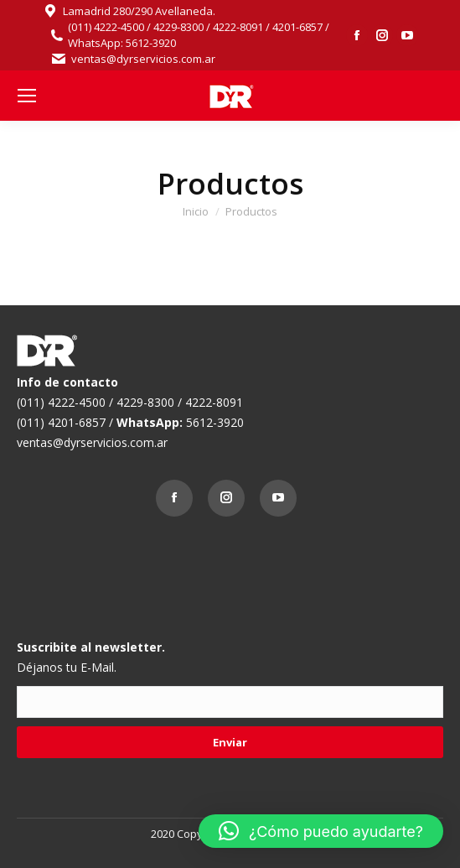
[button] (321, 831)
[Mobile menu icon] (27, 96)
